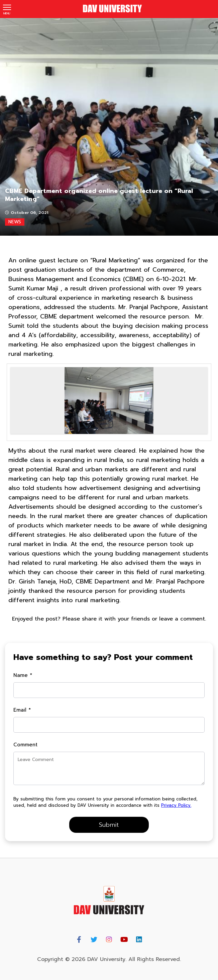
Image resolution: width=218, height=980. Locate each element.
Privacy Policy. (176, 805)
